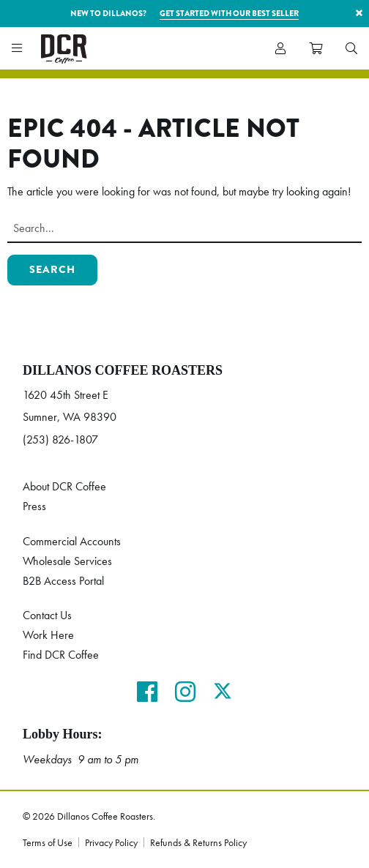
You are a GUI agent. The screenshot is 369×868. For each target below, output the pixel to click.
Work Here (48, 635)
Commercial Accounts (72, 541)
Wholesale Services (67, 561)
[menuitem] (351, 49)
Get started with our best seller (229, 13)
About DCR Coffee (64, 486)
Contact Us (47, 615)
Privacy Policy (111, 842)
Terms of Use (48, 842)
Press (34, 506)
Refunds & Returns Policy (198, 842)
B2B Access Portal (63, 581)
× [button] (359, 13)
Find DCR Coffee (61, 655)
